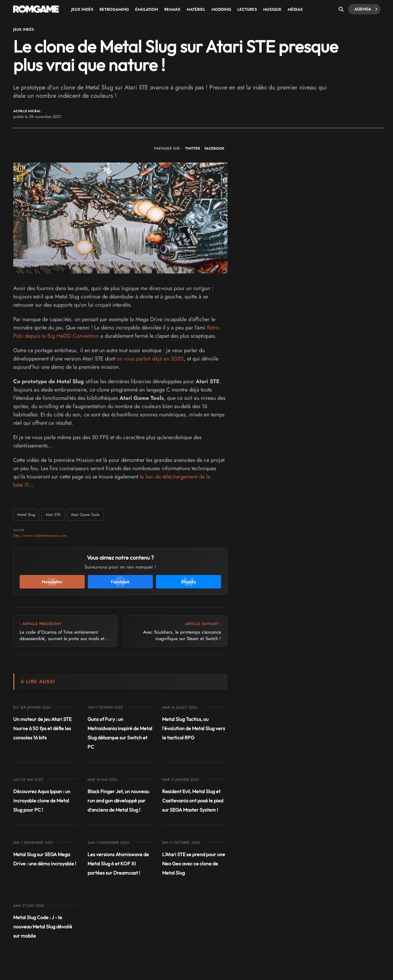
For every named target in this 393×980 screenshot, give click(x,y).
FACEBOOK (214, 148)
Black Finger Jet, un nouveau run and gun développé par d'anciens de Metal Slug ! (118, 801)
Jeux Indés (82, 9)
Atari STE (53, 515)
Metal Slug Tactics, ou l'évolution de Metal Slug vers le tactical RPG (194, 728)
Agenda (366, 9)
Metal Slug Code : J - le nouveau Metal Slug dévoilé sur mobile (43, 927)
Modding (221, 9)
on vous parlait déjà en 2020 (150, 359)
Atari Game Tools (85, 515)
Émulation (147, 9)
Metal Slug (26, 515)
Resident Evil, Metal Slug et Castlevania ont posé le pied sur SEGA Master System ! (193, 801)
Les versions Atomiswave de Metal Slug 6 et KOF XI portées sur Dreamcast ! (118, 864)
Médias (295, 9)
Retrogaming (114, 9)
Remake (172, 9)
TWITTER (193, 148)
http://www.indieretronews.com (40, 535)
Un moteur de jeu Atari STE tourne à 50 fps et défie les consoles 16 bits (42, 728)
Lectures (247, 9)
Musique (272, 9)
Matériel (196, 9)
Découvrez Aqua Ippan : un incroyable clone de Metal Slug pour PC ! (42, 801)
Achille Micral (27, 111)
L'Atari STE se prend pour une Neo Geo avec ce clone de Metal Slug (194, 864)
